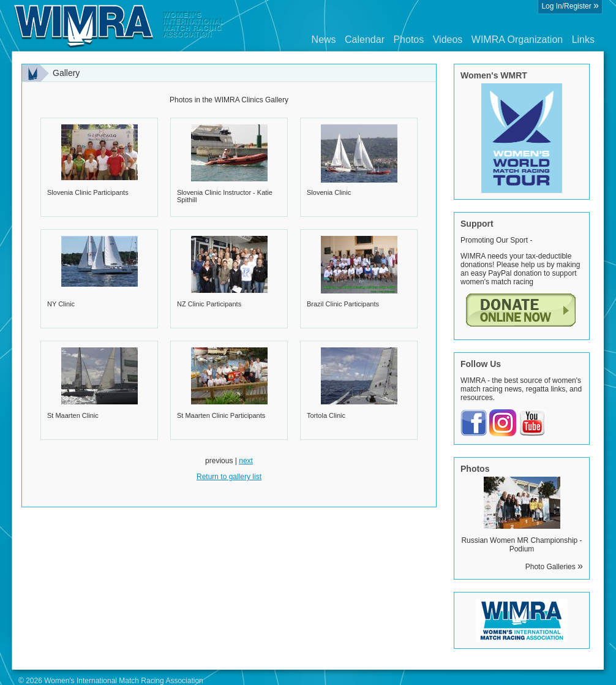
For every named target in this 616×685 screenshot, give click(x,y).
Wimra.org (119, 26)
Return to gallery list (229, 477)
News (324, 40)
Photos (408, 40)
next (246, 461)
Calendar (365, 40)
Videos (448, 40)
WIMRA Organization (517, 40)
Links (583, 40)
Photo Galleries (554, 567)
